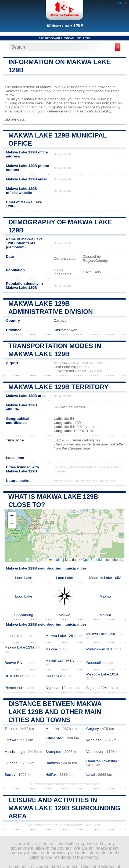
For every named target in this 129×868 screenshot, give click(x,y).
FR (126, 3)
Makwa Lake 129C (101, 634)
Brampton (53, 752)
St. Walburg (24, 615)
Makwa (105, 596)
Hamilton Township (102, 761)
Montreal (53, 729)
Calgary (93, 729)
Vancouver (95, 752)
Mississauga (15, 752)
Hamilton (53, 763)
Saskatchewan (49, 38)
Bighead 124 (96, 688)
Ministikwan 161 (99, 649)
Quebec (11, 763)
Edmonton (54, 738)
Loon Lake (24, 578)
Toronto (11, 729)
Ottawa (10, 740)
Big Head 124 (56, 688)
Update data (15, 119)
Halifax (51, 775)
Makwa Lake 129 (59, 636)
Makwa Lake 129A (19, 647)
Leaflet (55, 560)
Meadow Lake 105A (105, 578)
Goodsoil (94, 663)
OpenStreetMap (94, 560)
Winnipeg (94, 740)
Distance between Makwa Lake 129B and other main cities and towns (55, 712)
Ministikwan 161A (60, 661)
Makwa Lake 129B (65, 26)
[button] (12, 516)
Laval (91, 775)
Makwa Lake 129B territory (58, 387)
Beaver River (15, 663)
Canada (60, 320)
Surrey (10, 775)
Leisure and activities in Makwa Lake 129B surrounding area (64, 808)
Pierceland (13, 688)
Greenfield (54, 676)
